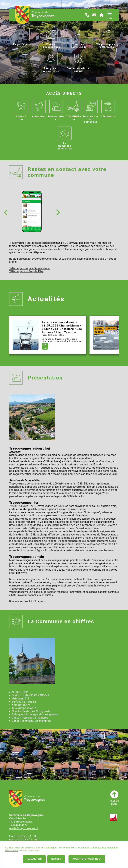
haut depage (114, 798)
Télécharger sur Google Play (26, 271)
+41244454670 (18, 825)
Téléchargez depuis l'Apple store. (29, 268)
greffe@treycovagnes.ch (24, 828)
